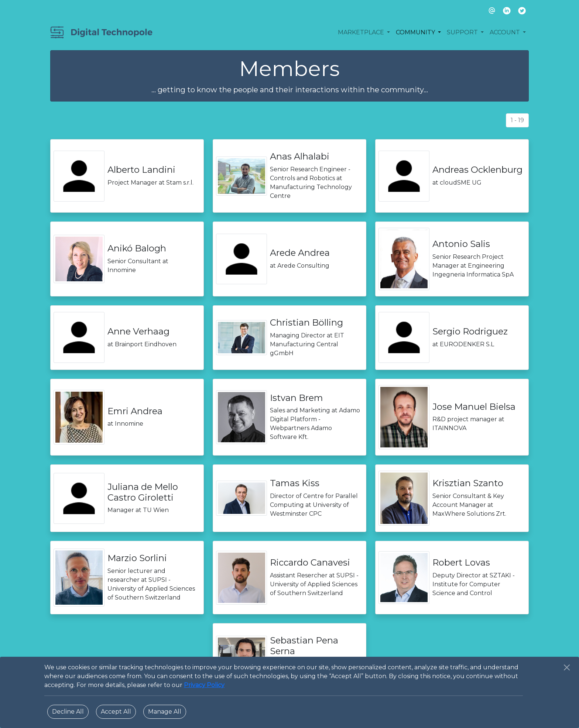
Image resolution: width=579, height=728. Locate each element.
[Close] (567, 667)
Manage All (165, 712)
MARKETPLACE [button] (362, 32)
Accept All (116, 712)
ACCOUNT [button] (506, 32)
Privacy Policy (204, 685)
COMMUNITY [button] (416, 32)
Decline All (68, 712)
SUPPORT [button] (463, 32)
